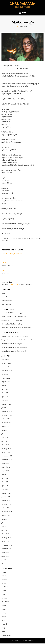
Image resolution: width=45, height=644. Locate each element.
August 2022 (6, 426)
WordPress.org (6, 304)
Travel (3, 631)
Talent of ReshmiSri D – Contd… (18, 336)
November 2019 (7, 549)
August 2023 (6, 382)
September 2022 (7, 423)
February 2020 (6, 538)
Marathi (4, 605)
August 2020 (6, 515)
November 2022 (7, 415)
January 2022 (6, 452)
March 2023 (5, 400)
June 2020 (5, 523)
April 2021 (5, 486)
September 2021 (7, 467)
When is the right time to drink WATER (14, 316)
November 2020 (7, 504)
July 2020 (4, 519)
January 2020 (6, 541)
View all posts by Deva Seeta (12, 254)
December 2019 (7, 545)
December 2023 (7, 371)
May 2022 (5, 437)
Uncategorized (6, 635)
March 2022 (5, 445)
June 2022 (5, 434)
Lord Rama (37, 238)
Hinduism (31, 238)
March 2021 (5, 489)
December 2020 (7, 500)
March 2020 (5, 534)
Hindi (3, 594)
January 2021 (6, 497)
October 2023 (6, 378)
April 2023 (5, 397)
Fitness (4, 583)
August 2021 (6, 471)
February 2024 (6, 363)
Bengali (4, 572)
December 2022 (7, 411)
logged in (15, 284)
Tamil (3, 620)
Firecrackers (13, 238)
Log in (3, 293)
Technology (5, 624)
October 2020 (6, 508)
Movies (4, 609)
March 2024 (5, 359)
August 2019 (6, 556)
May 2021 (5, 482)
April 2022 (5, 441)
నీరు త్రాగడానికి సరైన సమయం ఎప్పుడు (12, 313)
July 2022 (4, 430)
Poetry (4, 613)
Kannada (4, 598)
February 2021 (6, 493)
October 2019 (6, 552)
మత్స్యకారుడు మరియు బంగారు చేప (12, 320)
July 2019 (4, 560)
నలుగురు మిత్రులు (22, 347)
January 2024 (6, 367)
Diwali (8, 238)
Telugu (4, 628)
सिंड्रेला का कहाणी (21, 351)
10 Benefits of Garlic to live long (12, 324)
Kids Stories (5, 602)
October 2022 (6, 419)
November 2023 (7, 374)
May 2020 (5, 526)
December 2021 (7, 456)
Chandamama (22, 4)
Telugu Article (5, 240)
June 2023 (5, 389)
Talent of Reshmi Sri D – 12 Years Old (20, 340)
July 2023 (4, 385)
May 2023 (5, 393)
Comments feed (7, 301)
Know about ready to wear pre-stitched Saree (16, 328)
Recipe (4, 617)
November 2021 (7, 460)
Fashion (4, 579)
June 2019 (5, 564)
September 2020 (7, 512)
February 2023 (6, 404)
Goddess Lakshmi (23, 238)
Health (4, 591)
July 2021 (4, 474)
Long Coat (20, 344)
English (4, 576)
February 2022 (6, 449)
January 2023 (6, 408)
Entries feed (5, 297)
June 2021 (5, 478)
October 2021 (6, 463)
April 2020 (5, 530)
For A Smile (5, 587)
